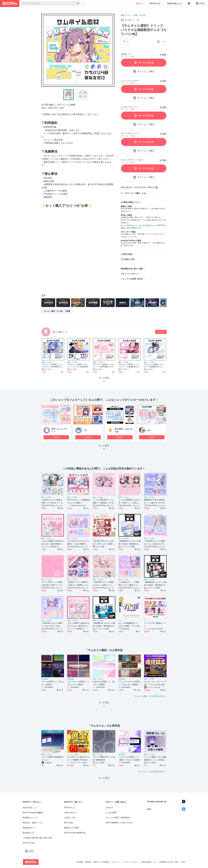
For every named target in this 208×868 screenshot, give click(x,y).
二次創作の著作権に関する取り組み (38, 838)
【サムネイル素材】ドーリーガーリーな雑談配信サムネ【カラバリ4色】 (129, 366)
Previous (44, 50)
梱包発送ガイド (29, 828)
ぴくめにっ (60, 332)
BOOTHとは (155, 3)
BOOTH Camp (29, 843)
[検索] (78, 4)
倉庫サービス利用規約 (101, 862)
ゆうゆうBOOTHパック (148, 225)
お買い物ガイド (71, 813)
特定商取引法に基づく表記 (132, 269)
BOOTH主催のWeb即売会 (75, 833)
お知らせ (109, 807)
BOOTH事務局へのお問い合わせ (119, 823)
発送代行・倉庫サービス (33, 823)
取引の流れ (128, 254)
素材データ (125, 15)
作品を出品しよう (175, 3)
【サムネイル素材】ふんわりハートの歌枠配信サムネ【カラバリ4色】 (103, 366)
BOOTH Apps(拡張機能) (33, 813)
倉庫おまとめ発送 (72, 828)
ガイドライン (116, 862)
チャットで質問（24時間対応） (119, 818)
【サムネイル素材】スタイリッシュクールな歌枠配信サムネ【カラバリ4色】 (78, 366)
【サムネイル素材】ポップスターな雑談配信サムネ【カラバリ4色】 (154, 366)
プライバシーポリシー (130, 274)
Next (112, 50)
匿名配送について (30, 818)
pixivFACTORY (126, 243)
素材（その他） (140, 15)
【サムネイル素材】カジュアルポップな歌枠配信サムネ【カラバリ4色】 (52, 366)
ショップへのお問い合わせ (132, 279)
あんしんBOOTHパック (129, 225)
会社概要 (80, 862)
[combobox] (51, 3)
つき (85, 430)
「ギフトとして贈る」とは (135, 193)
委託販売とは (28, 833)
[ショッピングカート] (189, 3)
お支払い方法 (129, 259)
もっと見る (104, 448)
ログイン (139, 3)
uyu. (149, 430)
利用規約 (88, 862)
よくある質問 (111, 813)
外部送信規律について (149, 862)
